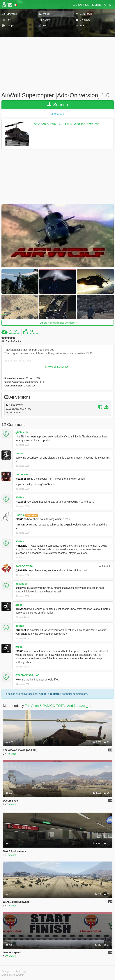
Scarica (58, 105)
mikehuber (22, 584)
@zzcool (21, 479)
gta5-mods (22, 432)
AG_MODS (22, 475)
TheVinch (11, 754)
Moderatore (32, 515)
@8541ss (21, 519)
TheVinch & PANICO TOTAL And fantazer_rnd (66, 124)
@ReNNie (21, 546)
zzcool (19, 453)
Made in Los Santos (13, 975)
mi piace (34, 334)
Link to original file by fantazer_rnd (26, 368)
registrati (56, 694)
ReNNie (20, 515)
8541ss (20, 497)
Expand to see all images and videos (58, 323)
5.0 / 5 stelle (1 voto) (11, 341)
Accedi (43, 694)
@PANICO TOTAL (26, 525)
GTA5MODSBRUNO (27, 675)
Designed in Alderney (14, 971)
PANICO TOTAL (25, 566)
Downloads (15, 334)
